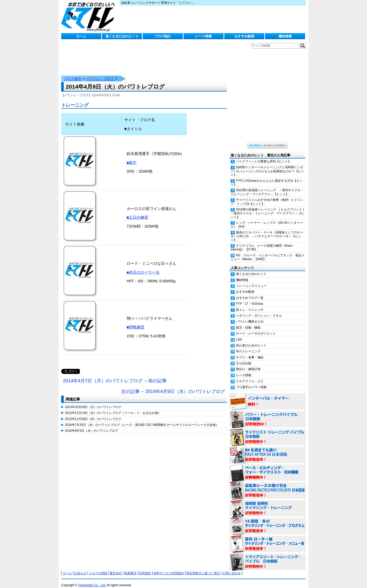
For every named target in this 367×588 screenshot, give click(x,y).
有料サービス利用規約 (169, 568)
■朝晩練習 (135, 322)
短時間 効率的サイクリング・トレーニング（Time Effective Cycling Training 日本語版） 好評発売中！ (268, 503)
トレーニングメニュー (251, 281)
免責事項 (130, 568)
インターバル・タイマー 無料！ (268, 397)
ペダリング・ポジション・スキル (259, 311)
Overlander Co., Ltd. (92, 580)
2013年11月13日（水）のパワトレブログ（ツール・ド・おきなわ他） (113, 408)
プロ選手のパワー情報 (251, 382)
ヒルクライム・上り (250, 376)
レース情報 (204, 36)
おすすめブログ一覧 (250, 293)
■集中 (132, 157)
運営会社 (116, 568)
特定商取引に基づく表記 (203, 568)
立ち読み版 (244, 358)
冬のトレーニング (248, 346)
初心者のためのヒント (251, 340)
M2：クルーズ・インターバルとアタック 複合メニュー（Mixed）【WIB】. (268, 252)
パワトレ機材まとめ (250, 316)
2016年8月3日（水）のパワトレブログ (91, 426)
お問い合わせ (232, 568)
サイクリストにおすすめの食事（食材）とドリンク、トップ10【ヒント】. (267, 197)
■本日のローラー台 (143, 267)
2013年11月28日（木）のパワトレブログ (93, 414)
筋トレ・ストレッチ (250, 305)
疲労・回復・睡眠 (248, 323)
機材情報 (285, 36)
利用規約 (145, 568)
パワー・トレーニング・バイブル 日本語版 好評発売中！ (268, 414)
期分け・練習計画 (248, 364)
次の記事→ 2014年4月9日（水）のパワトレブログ (173, 386)
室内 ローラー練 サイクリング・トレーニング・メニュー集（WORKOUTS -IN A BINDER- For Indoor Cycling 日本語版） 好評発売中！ (268, 539)
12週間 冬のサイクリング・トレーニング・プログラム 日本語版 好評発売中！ (268, 521)
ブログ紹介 (163, 36)
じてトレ (89, 17)
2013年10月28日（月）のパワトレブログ (93, 402)
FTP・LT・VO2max (250, 299)
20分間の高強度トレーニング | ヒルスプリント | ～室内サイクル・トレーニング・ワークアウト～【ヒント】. (268, 208)
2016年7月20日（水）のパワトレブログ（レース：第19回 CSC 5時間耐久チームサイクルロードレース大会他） (142, 420)
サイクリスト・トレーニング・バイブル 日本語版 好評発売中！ (268, 432)
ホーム (81, 36)
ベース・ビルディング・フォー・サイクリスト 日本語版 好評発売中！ (268, 468)
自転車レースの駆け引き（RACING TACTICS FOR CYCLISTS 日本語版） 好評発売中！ (268, 486)
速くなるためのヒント (122, 36)
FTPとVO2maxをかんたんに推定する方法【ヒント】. (267, 178)
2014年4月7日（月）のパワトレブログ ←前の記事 (115, 376)
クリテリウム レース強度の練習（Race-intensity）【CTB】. (262, 242)
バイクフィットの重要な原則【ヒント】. (264, 156)
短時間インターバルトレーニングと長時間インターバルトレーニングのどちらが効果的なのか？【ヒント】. (267, 166)
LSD (239, 334)
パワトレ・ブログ (100, 74)
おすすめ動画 (244, 36)
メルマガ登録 (98, 568)
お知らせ (80, 568)
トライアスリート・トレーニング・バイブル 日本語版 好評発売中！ (268, 557)
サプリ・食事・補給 (250, 352)
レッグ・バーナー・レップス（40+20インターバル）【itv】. (267, 220)
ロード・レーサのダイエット (256, 328)
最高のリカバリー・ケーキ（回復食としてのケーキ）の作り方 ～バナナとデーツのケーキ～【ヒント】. (267, 231)
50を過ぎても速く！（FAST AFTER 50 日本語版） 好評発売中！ (268, 450)
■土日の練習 (137, 212)
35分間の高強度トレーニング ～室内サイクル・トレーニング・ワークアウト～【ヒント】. (267, 187)
